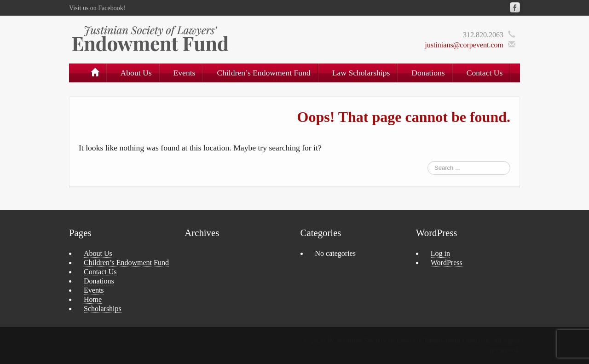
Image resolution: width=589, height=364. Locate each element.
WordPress (447, 263)
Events (185, 73)
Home (93, 299)
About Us (136, 73)
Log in (440, 253)
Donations (428, 73)
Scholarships (103, 309)
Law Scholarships (361, 73)
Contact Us (485, 73)
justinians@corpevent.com (464, 45)
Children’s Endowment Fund (263, 73)
